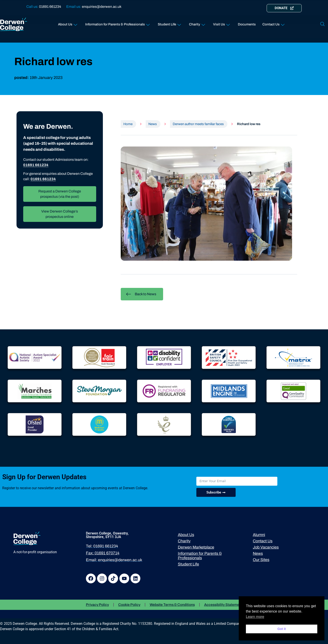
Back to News (141, 294)
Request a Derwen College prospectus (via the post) (60, 194)
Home (128, 124)
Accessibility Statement (223, 605)
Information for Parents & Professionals (117, 23)
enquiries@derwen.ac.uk (102, 7)
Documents (247, 24)
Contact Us (273, 23)
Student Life (169, 23)
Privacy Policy (97, 605)
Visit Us (221, 23)
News (153, 124)
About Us (68, 23)
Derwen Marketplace (196, 547)
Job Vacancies (266, 547)
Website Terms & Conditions (172, 605)
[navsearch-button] (322, 24)
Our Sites (261, 560)
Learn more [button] (255, 617)
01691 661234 (50, 7)
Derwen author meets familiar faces (198, 124)
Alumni (259, 535)
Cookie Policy (129, 605)
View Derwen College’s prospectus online (60, 214)
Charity (197, 23)
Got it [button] (282, 629)
